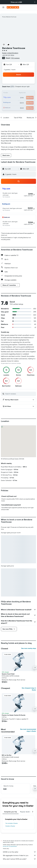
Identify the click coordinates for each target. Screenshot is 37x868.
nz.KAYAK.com (9, 866)
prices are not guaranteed (10, 843)
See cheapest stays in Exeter (29, 686)
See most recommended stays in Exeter (28, 727)
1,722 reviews (15, 55)
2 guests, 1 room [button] (10, 66)
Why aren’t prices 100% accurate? (19, 856)
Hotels (17, 866)
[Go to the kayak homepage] (13, 7)
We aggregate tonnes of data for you (19, 852)
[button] (35, 2)
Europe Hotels (25, 866)
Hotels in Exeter (10, 823)
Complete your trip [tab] (11, 809)
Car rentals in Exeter (12, 820)
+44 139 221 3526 (8, 52)
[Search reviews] (20, 391)
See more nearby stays (29, 645)
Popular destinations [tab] (27, 809)
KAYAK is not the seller (19, 849)
